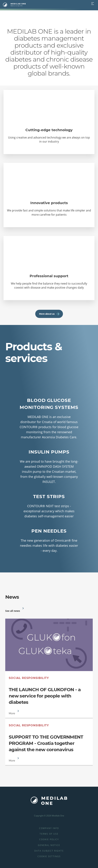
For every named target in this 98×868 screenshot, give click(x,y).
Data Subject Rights (49, 851)
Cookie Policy (49, 839)
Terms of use (49, 834)
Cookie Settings (49, 856)
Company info (49, 828)
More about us (49, 314)
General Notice (49, 845)
